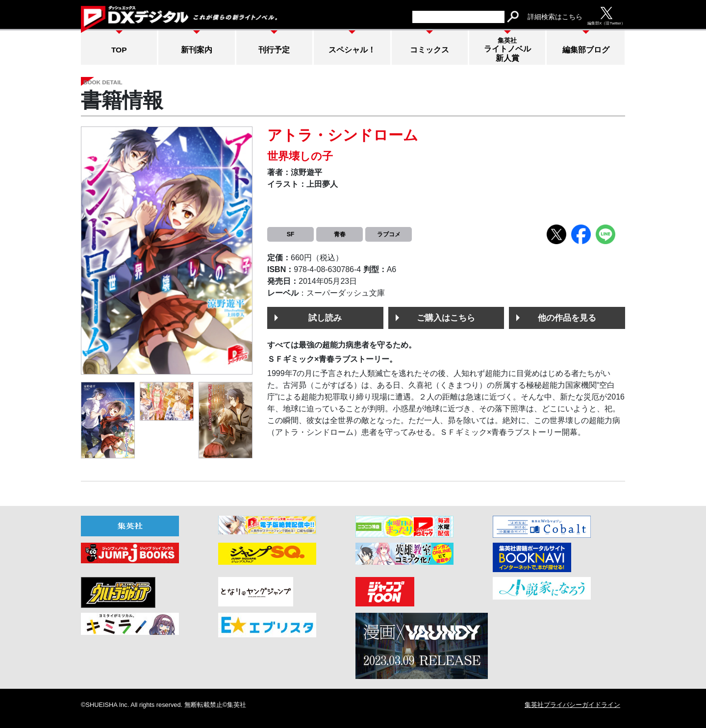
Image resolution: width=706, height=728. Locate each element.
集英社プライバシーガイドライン (572, 705)
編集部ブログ (586, 50)
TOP (119, 50)
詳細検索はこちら (555, 17)
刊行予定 (274, 50)
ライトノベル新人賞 (507, 50)
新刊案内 (197, 50)
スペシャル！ (352, 50)
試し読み (325, 318)
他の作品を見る (567, 318)
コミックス (429, 50)
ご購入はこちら (446, 318)
